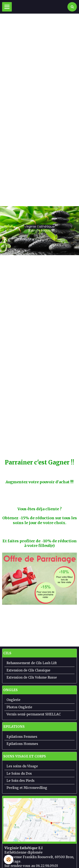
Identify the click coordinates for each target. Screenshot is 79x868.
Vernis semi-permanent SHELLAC (34, 714)
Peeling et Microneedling (27, 788)
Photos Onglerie (19, 707)
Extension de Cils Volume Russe (32, 677)
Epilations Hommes (22, 744)
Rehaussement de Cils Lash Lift (32, 663)
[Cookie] (9, 860)
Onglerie (13, 700)
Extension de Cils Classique (28, 670)
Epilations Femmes (22, 737)
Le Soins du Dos (19, 773)
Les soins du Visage (22, 766)
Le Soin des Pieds (21, 781)
